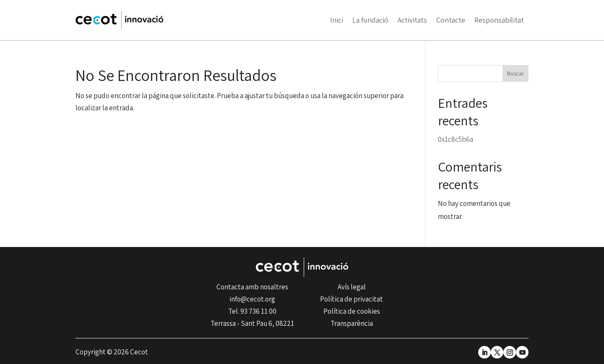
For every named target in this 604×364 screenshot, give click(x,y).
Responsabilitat (499, 20)
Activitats (412, 20)
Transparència (352, 323)
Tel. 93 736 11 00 (252, 311)
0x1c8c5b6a (456, 139)
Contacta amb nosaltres (252, 287)
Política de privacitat (351, 299)
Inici (337, 20)
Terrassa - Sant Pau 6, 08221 (252, 323)
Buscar (515, 73)
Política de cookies (352, 311)
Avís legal (352, 287)
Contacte (451, 20)
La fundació (370, 20)
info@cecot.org (252, 299)
